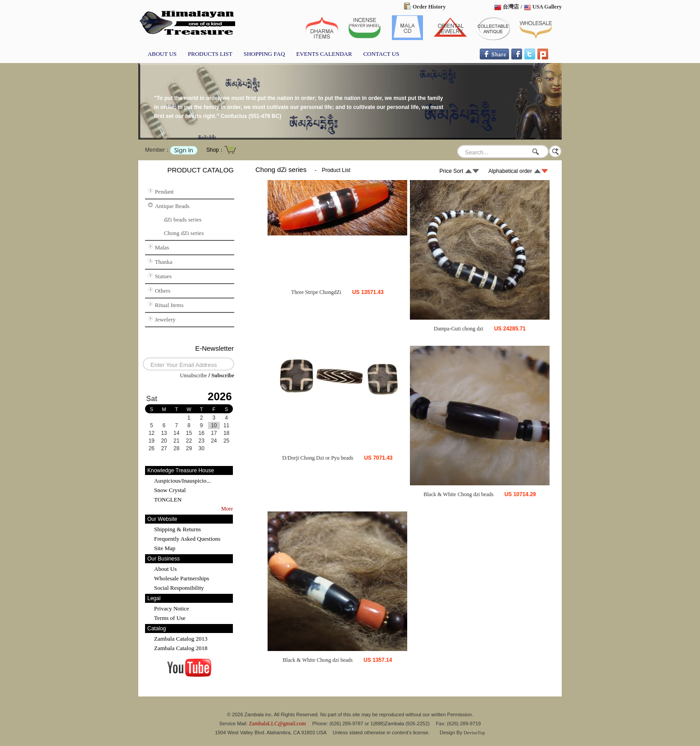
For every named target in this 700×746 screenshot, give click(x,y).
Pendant (164, 192)
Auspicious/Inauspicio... (182, 481)
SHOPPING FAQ (264, 54)
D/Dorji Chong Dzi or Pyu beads (318, 458)
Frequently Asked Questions (187, 539)
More (227, 509)
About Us (165, 569)
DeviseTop (474, 732)
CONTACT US (381, 54)
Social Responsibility (179, 588)
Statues (164, 276)
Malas (162, 247)
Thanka (164, 262)
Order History (429, 7)
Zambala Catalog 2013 (181, 639)
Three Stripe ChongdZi (316, 292)
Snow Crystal (170, 490)
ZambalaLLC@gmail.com (278, 723)
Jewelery (165, 319)
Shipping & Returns (177, 529)
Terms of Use (170, 618)
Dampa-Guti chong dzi (459, 329)
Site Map (165, 548)
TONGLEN (168, 500)
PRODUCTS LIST (210, 54)
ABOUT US (162, 54)
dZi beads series (183, 219)
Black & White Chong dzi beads (458, 494)
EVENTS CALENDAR (324, 54)
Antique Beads (172, 206)
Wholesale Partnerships (182, 578)
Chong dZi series (184, 233)
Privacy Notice (172, 608)
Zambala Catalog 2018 (181, 648)
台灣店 (511, 7)
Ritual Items (169, 305)
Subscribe (223, 375)
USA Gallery (547, 7)
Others (163, 291)
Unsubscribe (193, 375)
